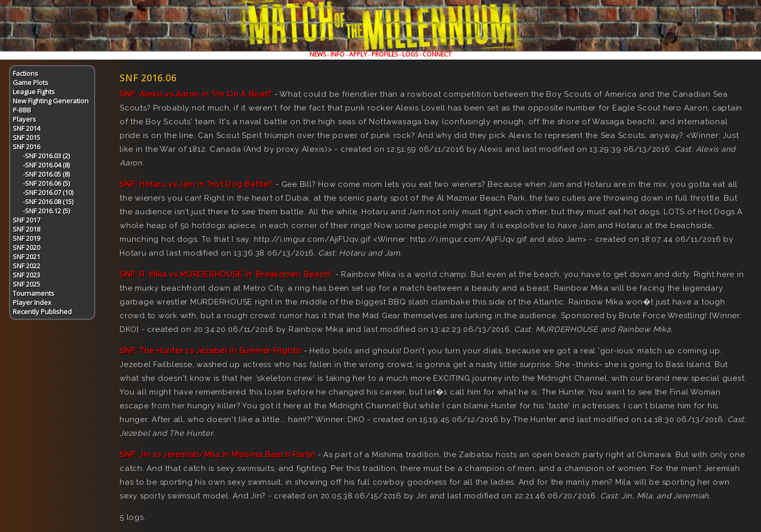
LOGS (410, 54)
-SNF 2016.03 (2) (46, 156)
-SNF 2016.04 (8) (46, 165)
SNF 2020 (26, 247)
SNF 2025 (26, 284)
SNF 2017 (26, 220)
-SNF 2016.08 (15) (48, 202)
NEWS (318, 54)
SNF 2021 (26, 257)
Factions (25, 73)
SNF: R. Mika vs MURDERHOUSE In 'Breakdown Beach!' (226, 274)
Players (24, 119)
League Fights (34, 92)
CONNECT (437, 54)
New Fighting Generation (51, 101)
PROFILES (385, 54)
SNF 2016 (26, 147)
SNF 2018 (26, 229)
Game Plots (31, 82)
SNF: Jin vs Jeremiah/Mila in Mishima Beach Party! (217, 455)
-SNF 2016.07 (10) (48, 192)
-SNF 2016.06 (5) (46, 183)
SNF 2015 (26, 137)
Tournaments (34, 293)
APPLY (358, 54)
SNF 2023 (26, 275)
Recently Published (42, 312)
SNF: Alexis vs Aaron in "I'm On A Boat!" (196, 94)
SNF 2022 (26, 266)
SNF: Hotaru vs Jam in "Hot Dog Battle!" (196, 184)
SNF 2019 (26, 238)
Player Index (32, 302)
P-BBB (22, 110)
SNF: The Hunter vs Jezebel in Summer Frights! (210, 351)
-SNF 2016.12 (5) (46, 211)
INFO (337, 54)
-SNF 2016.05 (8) (46, 174)
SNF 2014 (26, 128)
